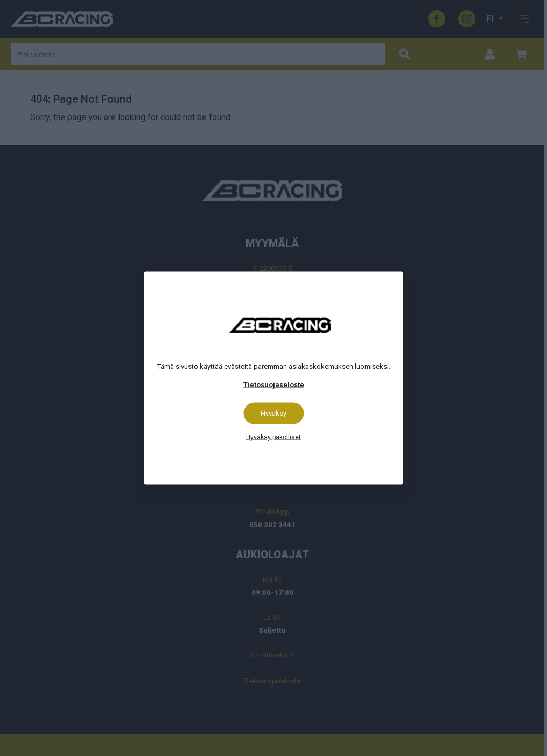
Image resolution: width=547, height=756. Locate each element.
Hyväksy (273, 413)
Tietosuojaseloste (274, 385)
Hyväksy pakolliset (273, 437)
